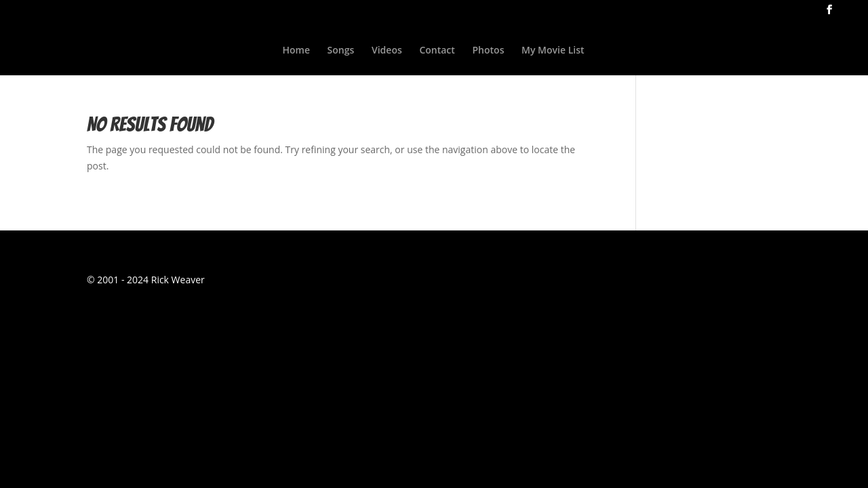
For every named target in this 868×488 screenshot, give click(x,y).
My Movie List (553, 51)
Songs (341, 51)
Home (296, 51)
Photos (489, 51)
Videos (387, 51)
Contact (437, 51)
